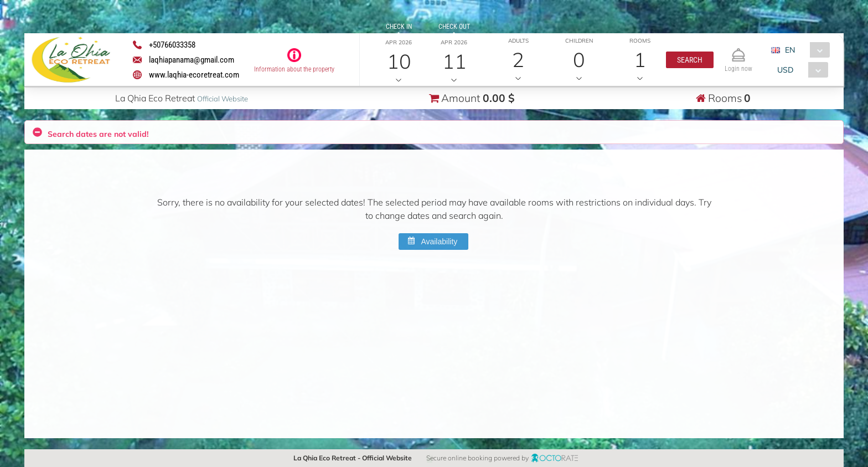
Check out (454, 27)
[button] (689, 60)
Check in (399, 27)
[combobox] (804, 50)
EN (789, 50)
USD (785, 70)
